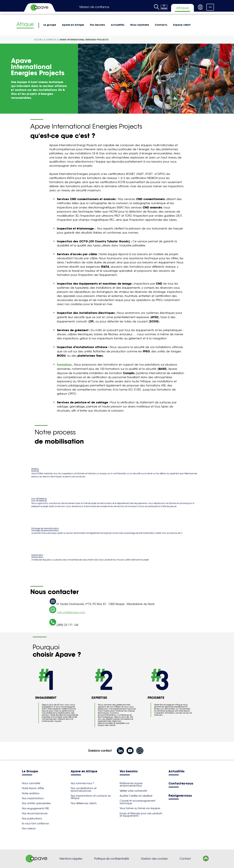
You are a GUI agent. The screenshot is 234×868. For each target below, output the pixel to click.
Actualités (118, 25)
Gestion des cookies (154, 859)
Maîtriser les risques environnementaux (131, 784)
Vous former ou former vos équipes (140, 808)
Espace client (182, 25)
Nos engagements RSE (35, 808)
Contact (185, 859)
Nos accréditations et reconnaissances (84, 789)
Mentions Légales (71, 859)
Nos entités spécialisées (36, 803)
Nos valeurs (29, 828)
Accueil (38, 40)
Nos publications (32, 819)
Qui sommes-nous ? (83, 783)
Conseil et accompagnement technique (137, 802)
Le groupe (50, 25)
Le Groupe (30, 772)
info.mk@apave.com (71, 612)
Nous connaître (31, 783)
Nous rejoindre (140, 25)
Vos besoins (97, 25)
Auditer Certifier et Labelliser (136, 796)
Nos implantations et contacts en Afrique (91, 797)
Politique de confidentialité (112, 859)
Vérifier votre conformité (133, 791)
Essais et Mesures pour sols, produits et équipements (141, 815)
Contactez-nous (181, 784)
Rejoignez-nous (180, 796)
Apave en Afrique (73, 25)
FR (210, 7)
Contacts (161, 25)
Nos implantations (33, 798)
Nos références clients (84, 803)
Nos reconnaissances (35, 813)
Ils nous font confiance (35, 824)
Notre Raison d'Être (33, 788)
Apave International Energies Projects (84, 40)
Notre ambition (31, 793)
